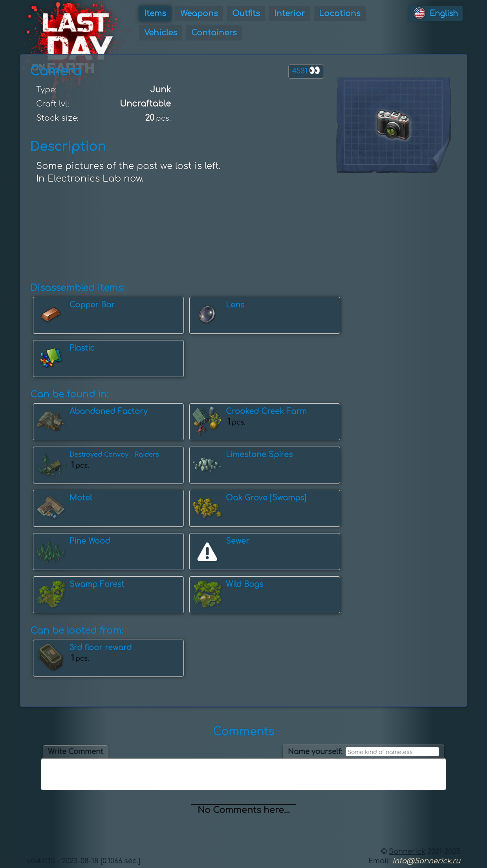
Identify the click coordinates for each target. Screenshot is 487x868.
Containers (214, 33)
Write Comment (76, 752)
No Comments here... (244, 810)
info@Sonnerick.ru (426, 861)
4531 (306, 71)
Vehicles (161, 33)
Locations (340, 14)
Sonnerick (407, 851)
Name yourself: (315, 752)
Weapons (199, 14)
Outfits (246, 14)
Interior (289, 14)
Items (155, 14)
